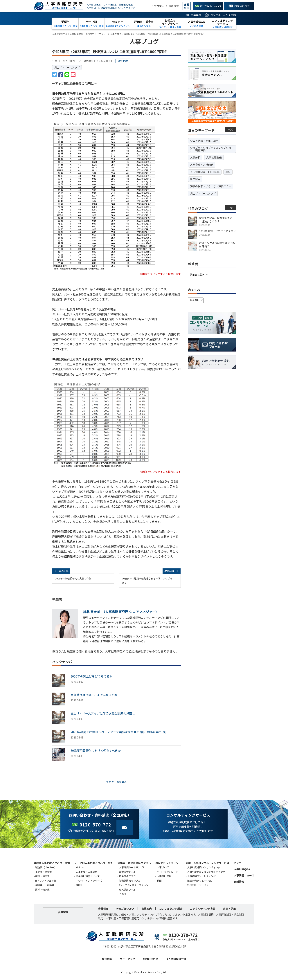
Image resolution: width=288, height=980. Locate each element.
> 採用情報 (173, 6)
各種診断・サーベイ (198, 885)
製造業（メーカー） (46, 868)
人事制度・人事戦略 (87, 872)
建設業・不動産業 (45, 885)
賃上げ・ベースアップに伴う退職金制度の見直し (103, 713)
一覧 (230, 129)
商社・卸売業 (42, 877)
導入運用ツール (127, 890)
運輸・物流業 (42, 890)
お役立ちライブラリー (168, 863)
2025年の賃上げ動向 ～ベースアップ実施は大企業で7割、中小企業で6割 (118, 732)
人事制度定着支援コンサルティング (206, 872)
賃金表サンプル (127, 872)
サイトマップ (127, 959)
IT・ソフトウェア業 (46, 881)
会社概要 (103, 909)
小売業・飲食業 (44, 872)
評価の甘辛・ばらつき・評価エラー (211, 186)
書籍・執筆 (229, 909)
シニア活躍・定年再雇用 (204, 141)
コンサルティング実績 (223, 15)
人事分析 (195, 157)
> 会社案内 (158, 6)
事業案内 (196, 15)
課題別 (79, 885)
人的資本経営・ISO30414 (205, 172)
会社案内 (63, 912)
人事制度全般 (214, 157)
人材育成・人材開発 (202, 165)
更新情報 (239, 882)
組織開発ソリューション (200, 881)
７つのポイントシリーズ (89, 881)
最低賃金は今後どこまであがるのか (94, 695)
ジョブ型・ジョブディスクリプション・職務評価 (211, 149)
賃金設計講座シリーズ (88, 877)
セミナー (239, 863)
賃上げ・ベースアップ (67, 67)
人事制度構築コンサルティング (204, 868)
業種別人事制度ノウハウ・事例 (52, 863)
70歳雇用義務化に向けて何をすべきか (96, 750)
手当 (228, 172)
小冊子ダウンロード (168, 872)
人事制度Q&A (242, 869)
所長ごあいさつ (125, 909)
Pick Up (80, 868)
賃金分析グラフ (127, 877)
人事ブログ (163, 868)
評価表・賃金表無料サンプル (134, 863)
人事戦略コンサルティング (201, 877)
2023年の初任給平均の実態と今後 (73, 578)
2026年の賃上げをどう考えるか (91, 676)
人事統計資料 (164, 877)
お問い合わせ (150, 959)
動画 (159, 881)
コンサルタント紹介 (171, 909)
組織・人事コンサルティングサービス (207, 863)
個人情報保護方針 (176, 959)
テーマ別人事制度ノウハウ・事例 (94, 863)
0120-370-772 (95, 825)
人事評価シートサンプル (132, 868)
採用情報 (107, 959)
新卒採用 (195, 179)
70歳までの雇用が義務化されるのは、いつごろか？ (147, 580)
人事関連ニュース (244, 876)
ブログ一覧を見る (116, 782)
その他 (123, 894)
